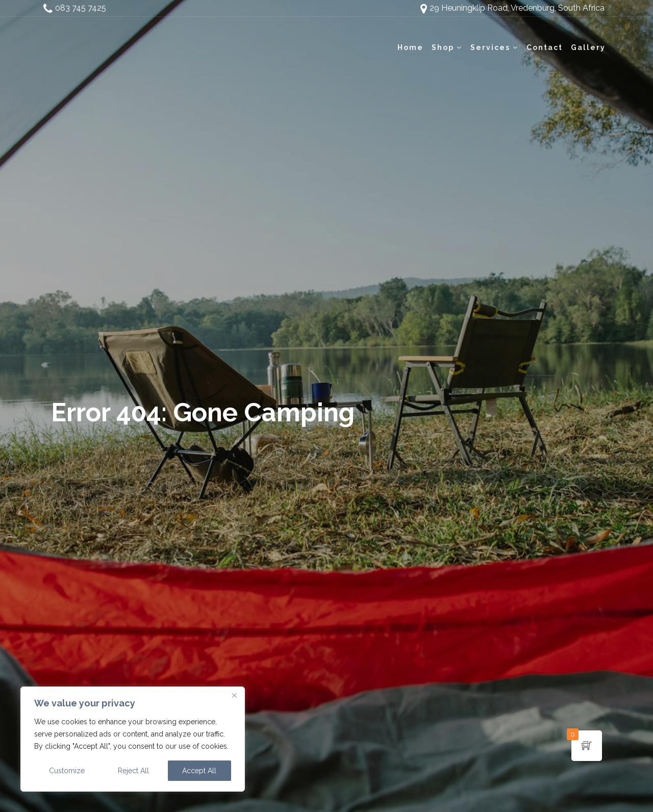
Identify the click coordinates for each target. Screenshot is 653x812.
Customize (67, 771)
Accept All (199, 771)
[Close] (234, 695)
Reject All (133, 771)
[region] (133, 739)
